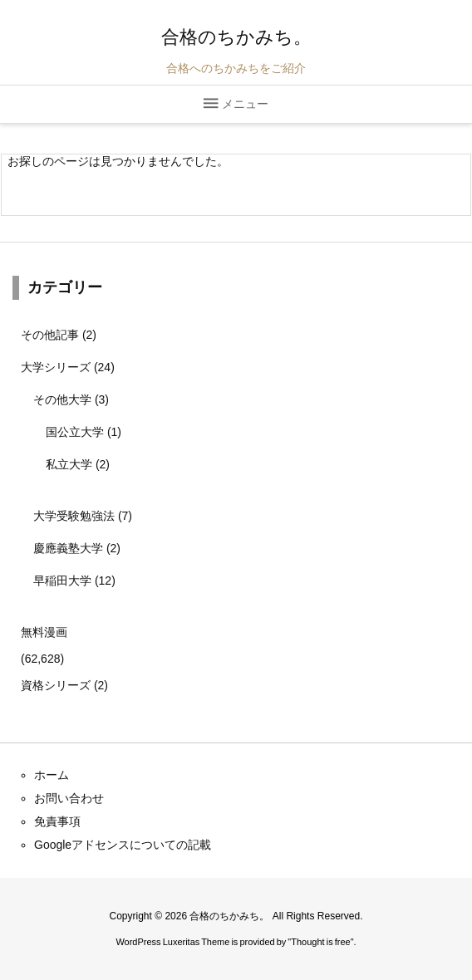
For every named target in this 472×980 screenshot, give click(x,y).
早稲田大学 (74, 581)
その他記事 (59, 335)
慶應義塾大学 (77, 548)
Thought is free (320, 942)
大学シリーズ (68, 367)
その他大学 (71, 399)
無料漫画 (44, 632)
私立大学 (78, 464)
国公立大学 (84, 432)
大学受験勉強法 (83, 516)
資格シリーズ (64, 685)
